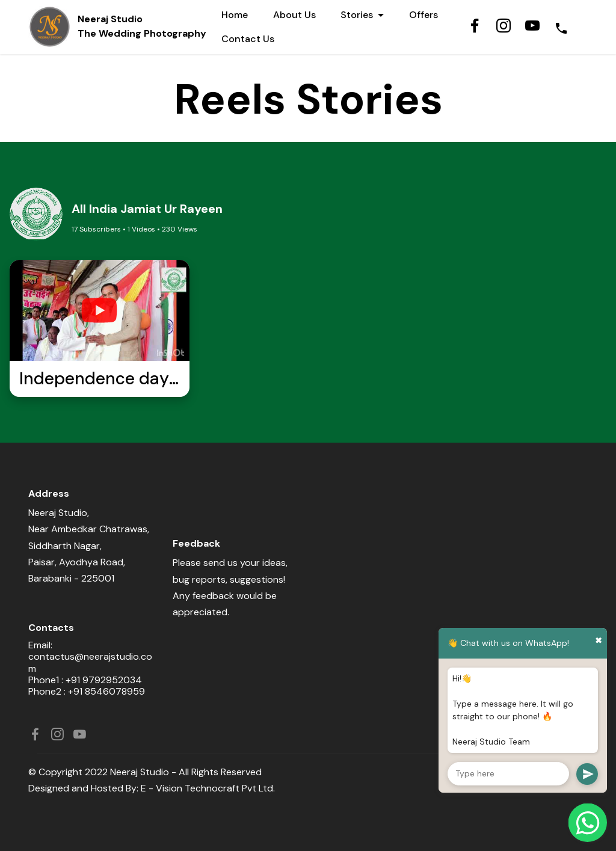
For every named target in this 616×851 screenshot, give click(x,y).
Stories (357, 15)
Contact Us (248, 39)
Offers (423, 15)
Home (235, 15)
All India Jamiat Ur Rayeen (147, 209)
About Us (294, 15)
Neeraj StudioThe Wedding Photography (143, 26)
